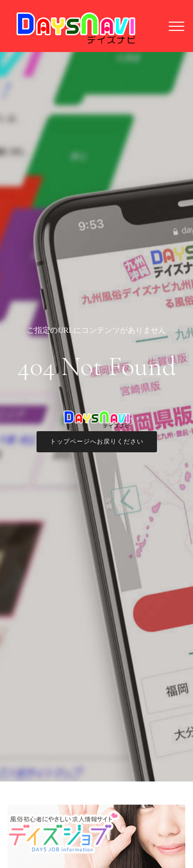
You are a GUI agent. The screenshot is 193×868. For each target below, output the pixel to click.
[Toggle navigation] (177, 26)
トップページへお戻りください (97, 441)
